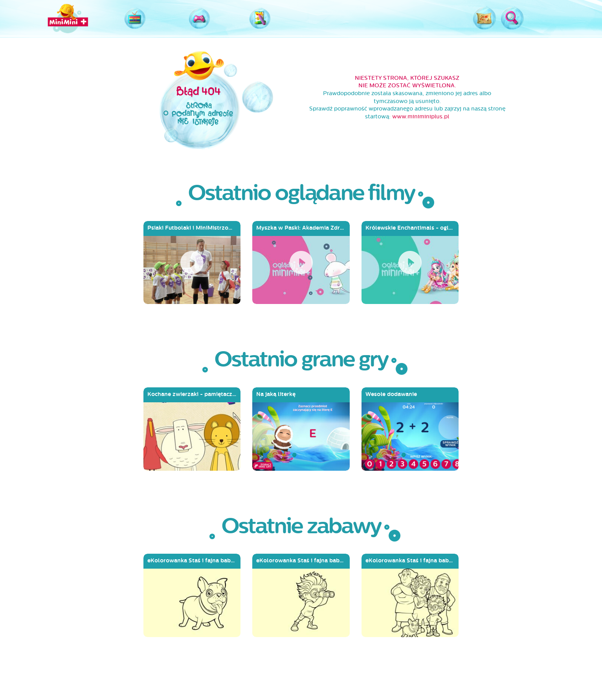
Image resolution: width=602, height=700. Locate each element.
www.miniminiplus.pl (421, 117)
